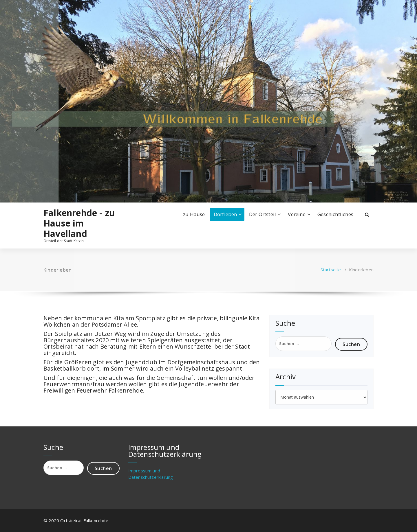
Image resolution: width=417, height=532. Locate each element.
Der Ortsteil (263, 214)
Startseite (331, 270)
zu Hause (194, 214)
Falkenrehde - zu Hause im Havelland (79, 223)
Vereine (297, 214)
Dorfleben (225, 214)
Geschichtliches (335, 214)
